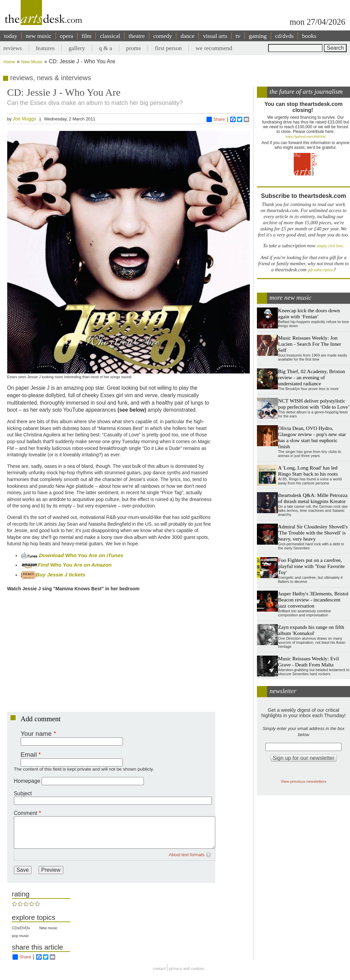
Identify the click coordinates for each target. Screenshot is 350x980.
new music (39, 36)
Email (29, 755)
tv (238, 36)
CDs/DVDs (21, 928)
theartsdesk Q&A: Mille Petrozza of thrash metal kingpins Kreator (313, 498)
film (86, 36)
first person (168, 48)
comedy (163, 36)
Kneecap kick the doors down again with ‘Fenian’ (309, 313)
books (309, 36)
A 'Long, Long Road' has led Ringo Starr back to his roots (308, 471)
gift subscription (321, 270)
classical (110, 36)
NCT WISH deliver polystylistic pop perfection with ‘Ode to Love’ (314, 404)
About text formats (187, 855)
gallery (77, 48)
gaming (258, 36)
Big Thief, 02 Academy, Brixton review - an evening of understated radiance (311, 377)
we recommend (214, 48)
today (11, 36)
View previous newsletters (303, 781)
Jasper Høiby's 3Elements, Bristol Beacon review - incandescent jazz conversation (313, 600)
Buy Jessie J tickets (53, 575)
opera (67, 36)
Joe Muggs (25, 119)
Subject (23, 793)
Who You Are (81, 555)
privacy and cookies (187, 968)
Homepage (27, 781)
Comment (26, 813)
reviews (13, 48)
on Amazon (97, 565)
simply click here (330, 246)
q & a (105, 48)
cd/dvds (285, 36)
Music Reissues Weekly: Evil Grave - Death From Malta (308, 662)
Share (216, 119)
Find (36, 565)
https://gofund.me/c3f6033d (306, 136)
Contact (159, 968)
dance (187, 36)
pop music (20, 936)
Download (52, 555)
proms (133, 48)
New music (48, 928)
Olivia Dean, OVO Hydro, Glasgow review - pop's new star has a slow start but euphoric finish (312, 437)
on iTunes (110, 555)
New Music (32, 62)
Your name (36, 734)
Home (9, 62)
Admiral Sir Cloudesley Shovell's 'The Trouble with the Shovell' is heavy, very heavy (313, 533)
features (45, 48)
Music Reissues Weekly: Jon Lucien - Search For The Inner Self (309, 344)
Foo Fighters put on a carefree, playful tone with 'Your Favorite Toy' (311, 566)
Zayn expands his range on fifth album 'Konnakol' (311, 630)
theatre (137, 36)
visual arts (215, 36)
